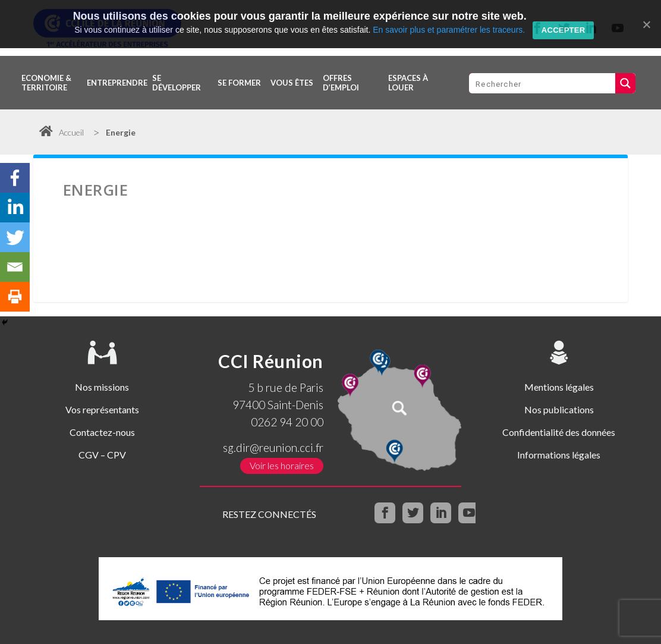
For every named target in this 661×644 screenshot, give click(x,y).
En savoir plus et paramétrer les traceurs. (449, 30)
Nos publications (559, 409)
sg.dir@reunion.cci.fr (273, 447)
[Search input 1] (543, 83)
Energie (121, 132)
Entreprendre (117, 83)
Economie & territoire (46, 83)
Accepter (564, 30)
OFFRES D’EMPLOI (341, 83)
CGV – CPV (102, 455)
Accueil (62, 132)
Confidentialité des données (559, 432)
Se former (239, 83)
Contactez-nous (102, 432)
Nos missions (102, 387)
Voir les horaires (282, 466)
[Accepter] (646, 24)
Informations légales (559, 455)
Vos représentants (102, 409)
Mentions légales (559, 387)
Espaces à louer (408, 83)
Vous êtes (292, 83)
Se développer (177, 83)
